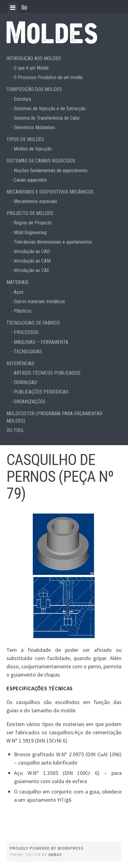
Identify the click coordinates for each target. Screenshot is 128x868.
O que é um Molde (31, 68)
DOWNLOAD (25, 382)
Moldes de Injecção (33, 149)
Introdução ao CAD (32, 251)
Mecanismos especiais (36, 201)
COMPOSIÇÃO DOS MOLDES (34, 89)
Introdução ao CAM (32, 261)
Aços (19, 292)
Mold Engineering (30, 232)
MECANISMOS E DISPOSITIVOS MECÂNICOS (50, 192)
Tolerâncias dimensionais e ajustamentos (53, 242)
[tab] (13, 8)
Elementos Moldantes (34, 127)
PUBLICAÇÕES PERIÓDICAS (41, 392)
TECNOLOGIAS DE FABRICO (33, 323)
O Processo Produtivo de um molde (48, 77)
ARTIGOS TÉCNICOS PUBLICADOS (47, 373)
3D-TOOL (15, 430)
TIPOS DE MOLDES (25, 139)
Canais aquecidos (30, 180)
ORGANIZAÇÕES (30, 402)
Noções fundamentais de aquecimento (51, 171)
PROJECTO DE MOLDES (30, 213)
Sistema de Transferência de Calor (47, 118)
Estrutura (22, 99)
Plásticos (23, 311)
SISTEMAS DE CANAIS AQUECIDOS (41, 161)
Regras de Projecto (33, 223)
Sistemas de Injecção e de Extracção (50, 109)
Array (55, 855)
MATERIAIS (17, 282)
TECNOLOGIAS (28, 352)
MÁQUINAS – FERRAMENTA (41, 342)
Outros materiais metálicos (39, 301)
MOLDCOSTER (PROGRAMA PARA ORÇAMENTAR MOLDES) (54, 417)
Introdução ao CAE (32, 270)
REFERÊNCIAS (20, 363)
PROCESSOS (26, 332)
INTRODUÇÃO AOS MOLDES (34, 58)
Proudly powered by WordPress (47, 848)
